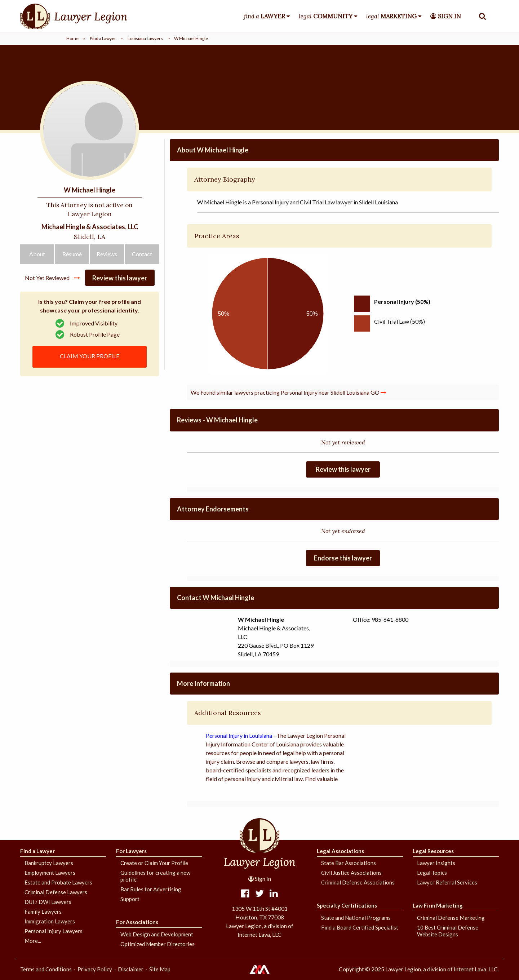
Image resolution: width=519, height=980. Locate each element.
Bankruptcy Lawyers (49, 863)
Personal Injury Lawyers (54, 931)
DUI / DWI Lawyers (48, 902)
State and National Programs (356, 918)
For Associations (137, 922)
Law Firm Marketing (438, 905)
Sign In (260, 879)
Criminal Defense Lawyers (56, 892)
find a (265, 16)
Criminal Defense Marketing (451, 918)
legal (326, 16)
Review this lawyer (120, 278)
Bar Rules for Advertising (151, 889)
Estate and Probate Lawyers (58, 882)
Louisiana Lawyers (145, 38)
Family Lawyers (43, 912)
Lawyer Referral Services (447, 882)
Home (72, 38)
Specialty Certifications (347, 905)
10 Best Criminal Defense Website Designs (448, 931)
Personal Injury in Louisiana (239, 735)
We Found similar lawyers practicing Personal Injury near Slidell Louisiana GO (289, 392)
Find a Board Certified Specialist (360, 927)
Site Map (160, 969)
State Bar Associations (349, 863)
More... (33, 941)
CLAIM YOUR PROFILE (90, 356)
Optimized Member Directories (158, 944)
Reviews (107, 254)
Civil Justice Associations (351, 873)
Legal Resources (433, 851)
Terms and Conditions (46, 969)
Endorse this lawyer (343, 558)
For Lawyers (131, 851)
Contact (142, 254)
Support (130, 899)
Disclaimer (131, 969)
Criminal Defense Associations (358, 882)
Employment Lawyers (50, 873)
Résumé (72, 254)
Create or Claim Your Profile (154, 863)
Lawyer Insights (436, 863)
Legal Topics (432, 873)
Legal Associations (340, 851)
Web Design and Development (157, 934)
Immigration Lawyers (50, 921)
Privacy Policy (95, 969)
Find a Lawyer (103, 38)
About (37, 254)
